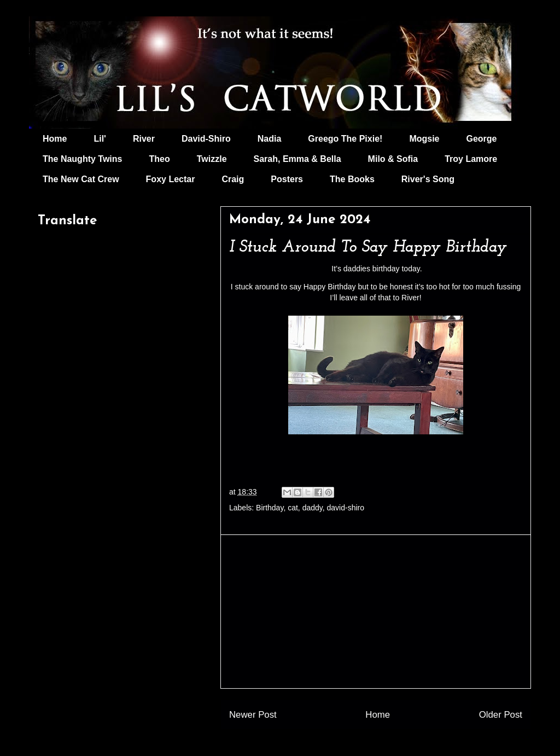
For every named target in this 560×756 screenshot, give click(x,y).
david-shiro (346, 508)
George (482, 139)
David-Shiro (206, 139)
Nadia (270, 139)
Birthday (270, 508)
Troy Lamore (471, 159)
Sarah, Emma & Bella (297, 159)
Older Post (501, 715)
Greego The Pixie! (345, 139)
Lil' (100, 139)
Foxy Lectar (171, 179)
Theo (159, 159)
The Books (352, 179)
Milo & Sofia (393, 159)
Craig (233, 179)
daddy (313, 508)
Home (55, 139)
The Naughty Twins (82, 159)
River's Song (428, 179)
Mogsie (424, 139)
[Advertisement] (376, 612)
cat (293, 508)
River (144, 139)
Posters (287, 179)
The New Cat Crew (81, 179)
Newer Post (253, 715)
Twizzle (212, 159)
